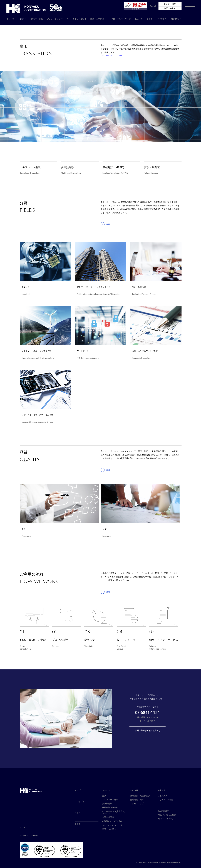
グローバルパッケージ (121, 19)
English (153, 6)
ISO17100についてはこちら (111, 55)
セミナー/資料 (170, 4)
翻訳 (22, 19)
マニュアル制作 (79, 19)
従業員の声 (162, 796)
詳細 (108, 224)
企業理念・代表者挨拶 (140, 796)
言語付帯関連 (108, 817)
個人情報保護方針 (164, 811)
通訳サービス (37, 19)
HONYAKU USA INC (29, 835)
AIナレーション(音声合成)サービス (114, 812)
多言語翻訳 (107, 804)
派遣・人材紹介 (97, 19)
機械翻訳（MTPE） (111, 807)
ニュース (139, 19)
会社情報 (160, 19)
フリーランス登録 (165, 800)
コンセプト (11, 19)
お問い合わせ (170, 8)
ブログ (150, 19)
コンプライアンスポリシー (167, 819)
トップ (78, 790)
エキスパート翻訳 (110, 800)
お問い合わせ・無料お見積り (147, 731)
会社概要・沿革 (137, 800)
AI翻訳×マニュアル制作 (113, 821)
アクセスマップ (137, 804)
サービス (106, 790)
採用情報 (175, 19)
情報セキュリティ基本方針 (167, 815)
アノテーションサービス (58, 19)
